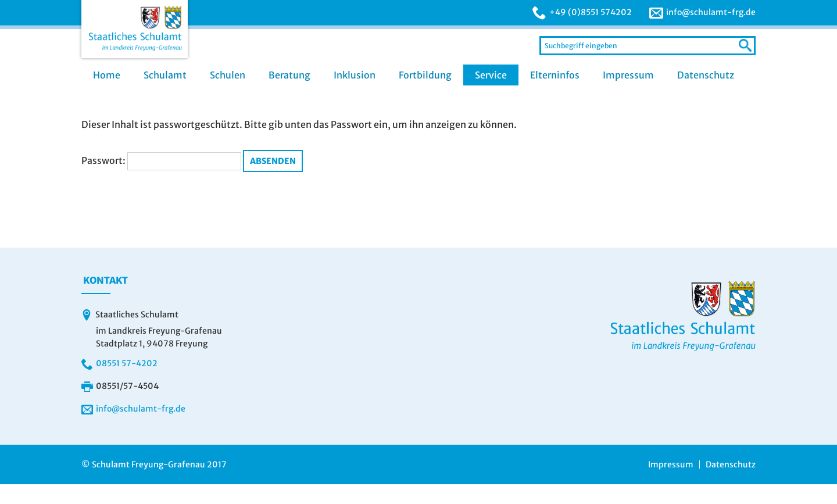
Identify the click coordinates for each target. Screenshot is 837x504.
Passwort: (161, 160)
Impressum (628, 75)
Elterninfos (555, 75)
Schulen (228, 75)
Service (491, 75)
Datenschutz (706, 75)
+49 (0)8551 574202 (591, 12)
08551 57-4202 (127, 363)
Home (107, 75)
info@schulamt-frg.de (711, 12)
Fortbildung (425, 75)
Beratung (289, 75)
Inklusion (355, 75)
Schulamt (165, 75)
